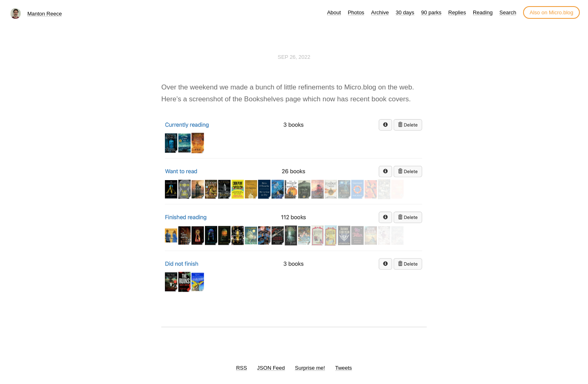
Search (508, 12)
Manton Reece (45, 14)
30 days (405, 12)
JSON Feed (271, 368)
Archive (380, 12)
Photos (356, 12)
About (334, 12)
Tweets (344, 368)
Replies (457, 12)
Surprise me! (310, 368)
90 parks (431, 12)
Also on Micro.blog (551, 12)
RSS (242, 368)
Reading (483, 12)
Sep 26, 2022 (294, 57)
